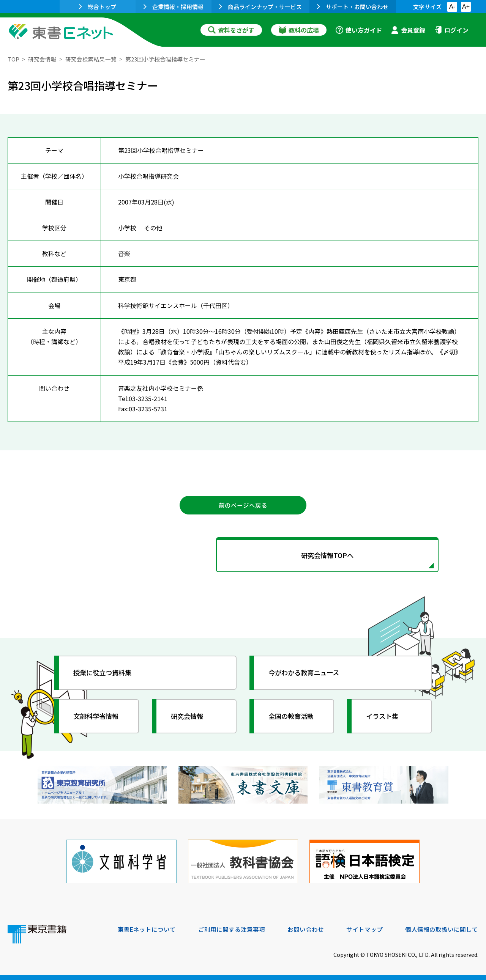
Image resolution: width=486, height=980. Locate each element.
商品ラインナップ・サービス (260, 7)
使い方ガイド (359, 30)
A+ (466, 7)
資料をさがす (231, 30)
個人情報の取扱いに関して (442, 928)
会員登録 (408, 30)
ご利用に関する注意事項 (232, 928)
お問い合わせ (306, 928)
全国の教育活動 (293, 717)
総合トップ (98, 7)
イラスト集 (384, 717)
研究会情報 (42, 59)
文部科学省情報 (98, 717)
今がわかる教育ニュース (307, 674)
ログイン (451, 30)
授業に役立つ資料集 (105, 674)
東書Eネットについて (147, 928)
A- (452, 7)
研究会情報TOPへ (243, 556)
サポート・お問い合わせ (353, 7)
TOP (13, 59)
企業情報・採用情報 (174, 7)
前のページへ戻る (243, 505)
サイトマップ (365, 928)
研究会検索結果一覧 (91, 59)
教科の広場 (299, 30)
